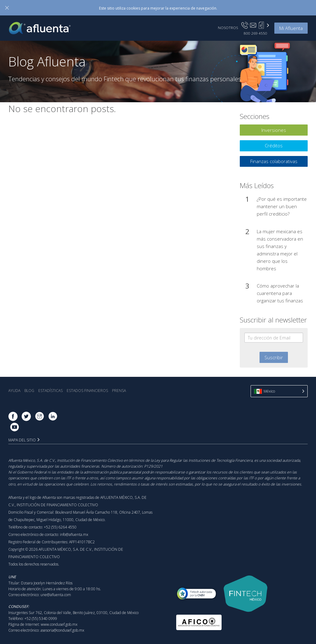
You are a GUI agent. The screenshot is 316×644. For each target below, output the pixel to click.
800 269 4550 (256, 33)
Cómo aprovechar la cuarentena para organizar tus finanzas (280, 293)
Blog (29, 391)
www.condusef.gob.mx (59, 624)
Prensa (119, 391)
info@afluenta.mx (74, 535)
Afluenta (44, 28)
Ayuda (14, 391)
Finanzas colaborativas (274, 161)
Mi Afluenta (291, 28)
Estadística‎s (50, 391)
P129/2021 (153, 466)
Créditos (274, 145)
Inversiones (274, 130)
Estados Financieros (87, 391)
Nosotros (228, 27)
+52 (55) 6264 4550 (60, 527)
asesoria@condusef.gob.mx (62, 630)
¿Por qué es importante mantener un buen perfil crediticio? (282, 206)
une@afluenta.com (56, 595)
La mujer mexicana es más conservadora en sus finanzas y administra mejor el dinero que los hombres (280, 250)
